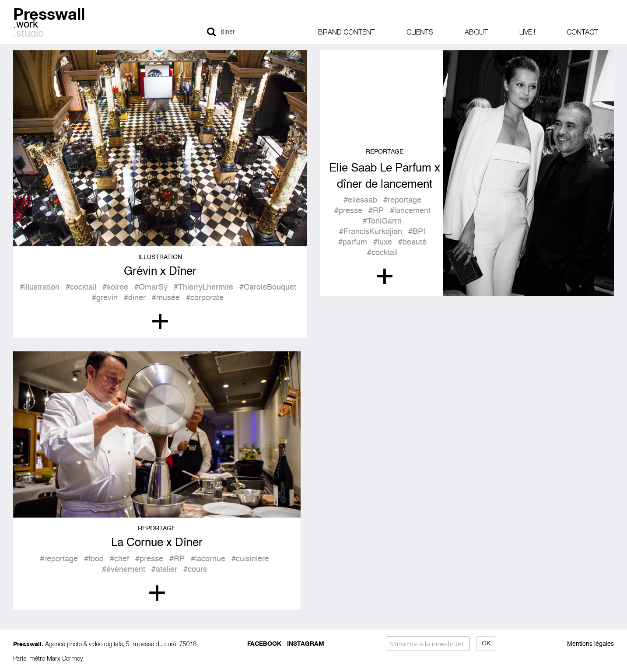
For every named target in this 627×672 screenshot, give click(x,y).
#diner (135, 298)
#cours (195, 570)
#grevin (105, 298)
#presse (348, 211)
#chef (119, 559)
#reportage (402, 200)
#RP (376, 211)
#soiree (115, 287)
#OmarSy (151, 287)
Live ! (527, 32)
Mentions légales (590, 644)
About (476, 32)
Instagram (306, 643)
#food (94, 559)
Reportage (385, 152)
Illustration (160, 257)
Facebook (264, 643)
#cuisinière (250, 559)
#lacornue (208, 559)
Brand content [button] (347, 32)
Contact (582, 32)
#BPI (417, 232)
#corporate (205, 298)
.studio (28, 34)
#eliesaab (360, 200)
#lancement (410, 211)
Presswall (49, 12)
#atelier (164, 570)
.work (26, 25)
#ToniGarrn (382, 221)
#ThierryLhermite (203, 287)
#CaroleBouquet (268, 287)
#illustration (40, 287)
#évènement (124, 570)
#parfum (353, 242)
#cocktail (81, 287)
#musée (166, 298)
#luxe (383, 242)
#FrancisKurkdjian (371, 232)
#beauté (412, 242)
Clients (420, 32)
